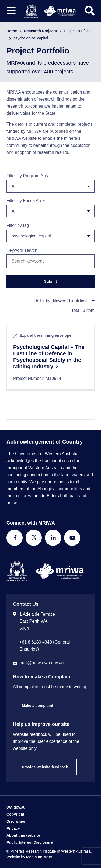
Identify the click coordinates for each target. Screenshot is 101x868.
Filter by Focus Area (50, 208)
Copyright (15, 814)
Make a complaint (38, 706)
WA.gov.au (16, 807)
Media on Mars (39, 857)
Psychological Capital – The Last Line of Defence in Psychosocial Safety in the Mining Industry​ (49, 357)
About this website (23, 835)
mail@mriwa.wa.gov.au (41, 663)
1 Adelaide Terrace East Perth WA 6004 (37, 621)
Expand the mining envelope (45, 335)
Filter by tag (50, 233)
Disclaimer (16, 821)
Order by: (43, 301)
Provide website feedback (45, 767)
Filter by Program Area (50, 183)
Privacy (13, 828)
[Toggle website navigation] (11, 11)
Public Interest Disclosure (30, 842)
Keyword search (22, 250)
